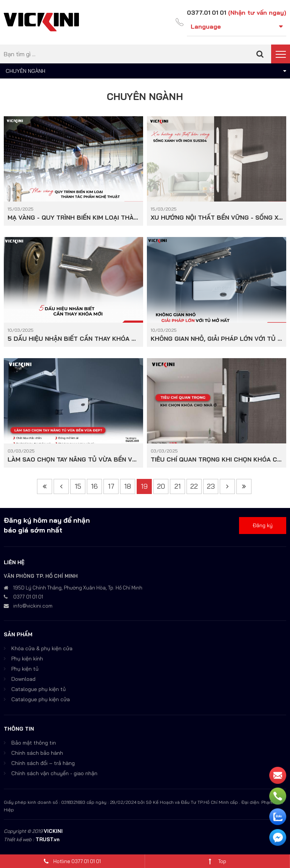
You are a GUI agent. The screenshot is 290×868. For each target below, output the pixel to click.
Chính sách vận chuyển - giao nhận (54, 773)
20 (161, 486)
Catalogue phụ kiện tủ (39, 689)
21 (178, 486)
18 (128, 486)
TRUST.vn (48, 839)
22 (194, 486)
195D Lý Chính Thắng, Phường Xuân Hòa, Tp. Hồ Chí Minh (78, 588)
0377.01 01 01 (206, 12)
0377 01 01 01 (28, 597)
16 (94, 486)
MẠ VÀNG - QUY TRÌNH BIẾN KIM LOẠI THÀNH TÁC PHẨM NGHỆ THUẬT (73, 217)
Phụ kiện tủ (25, 669)
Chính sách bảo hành (37, 753)
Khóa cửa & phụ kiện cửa (42, 648)
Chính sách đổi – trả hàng (43, 763)
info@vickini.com (33, 606)
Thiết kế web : (19, 839)
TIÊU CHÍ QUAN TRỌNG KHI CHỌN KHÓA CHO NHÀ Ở (217, 459)
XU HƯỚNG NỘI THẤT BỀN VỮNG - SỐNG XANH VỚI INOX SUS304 (217, 217)
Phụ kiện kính (27, 659)
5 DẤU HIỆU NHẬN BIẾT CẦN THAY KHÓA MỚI (73, 338)
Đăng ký (263, 525)
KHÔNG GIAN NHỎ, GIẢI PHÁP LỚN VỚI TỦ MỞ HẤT (217, 338)
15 (78, 486)
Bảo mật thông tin (34, 743)
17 (111, 486)
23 (211, 486)
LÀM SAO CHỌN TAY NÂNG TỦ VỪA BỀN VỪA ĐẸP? (73, 459)
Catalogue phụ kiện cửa (41, 699)
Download (23, 679)
